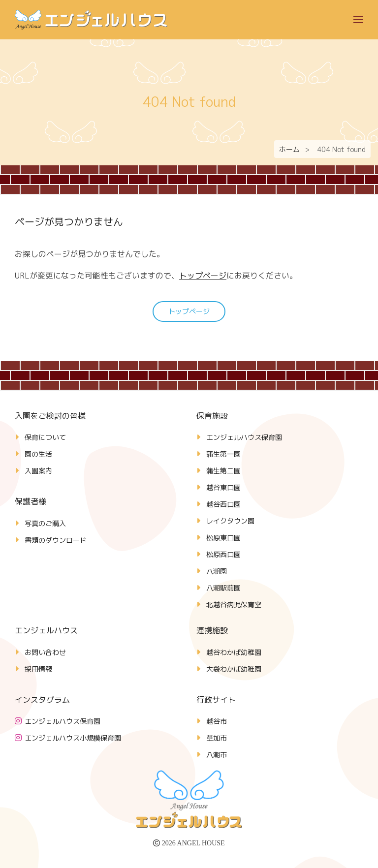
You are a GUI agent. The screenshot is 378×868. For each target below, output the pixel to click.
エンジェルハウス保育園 (244, 437)
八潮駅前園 (223, 588)
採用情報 (38, 669)
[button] (358, 20)
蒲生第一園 (223, 454)
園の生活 (38, 454)
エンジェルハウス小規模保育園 (73, 738)
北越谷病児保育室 (234, 604)
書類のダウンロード (56, 540)
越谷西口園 (223, 504)
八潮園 (217, 571)
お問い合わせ (45, 652)
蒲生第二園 (223, 471)
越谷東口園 (223, 487)
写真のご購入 (45, 523)
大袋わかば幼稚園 (234, 669)
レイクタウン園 (230, 521)
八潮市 (217, 755)
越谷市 (217, 721)
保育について (45, 437)
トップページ (203, 276)
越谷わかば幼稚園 (234, 652)
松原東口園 (223, 538)
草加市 (217, 738)
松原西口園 (223, 554)
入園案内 (38, 471)
